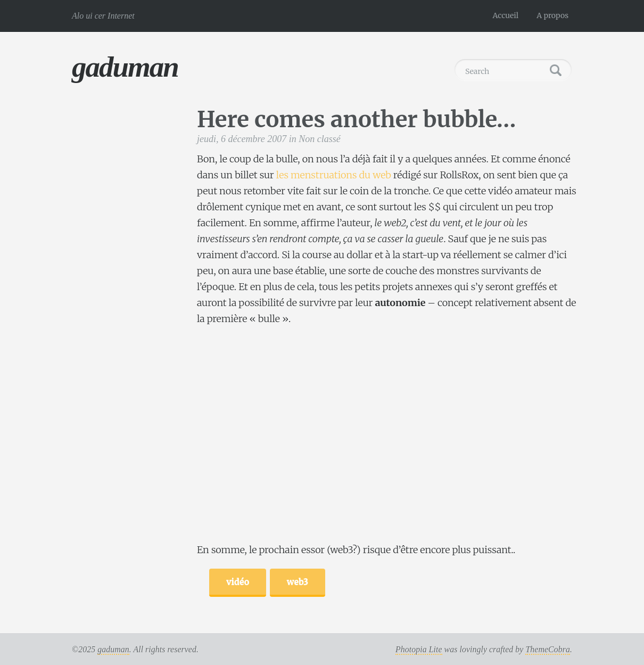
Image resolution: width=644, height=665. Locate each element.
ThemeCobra (548, 649)
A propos (552, 15)
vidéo (238, 581)
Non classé (320, 139)
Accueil (506, 15)
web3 (298, 581)
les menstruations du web (334, 175)
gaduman (125, 67)
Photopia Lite (419, 649)
